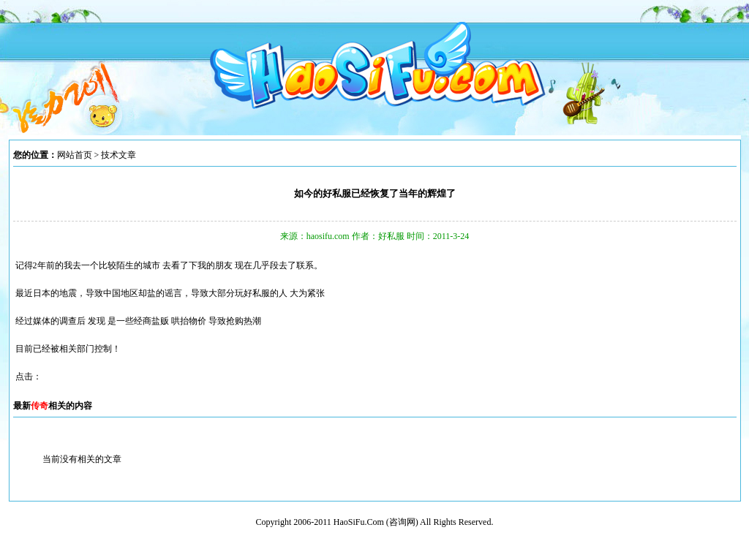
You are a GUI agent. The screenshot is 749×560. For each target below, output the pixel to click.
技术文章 (118, 155)
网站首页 (75, 155)
